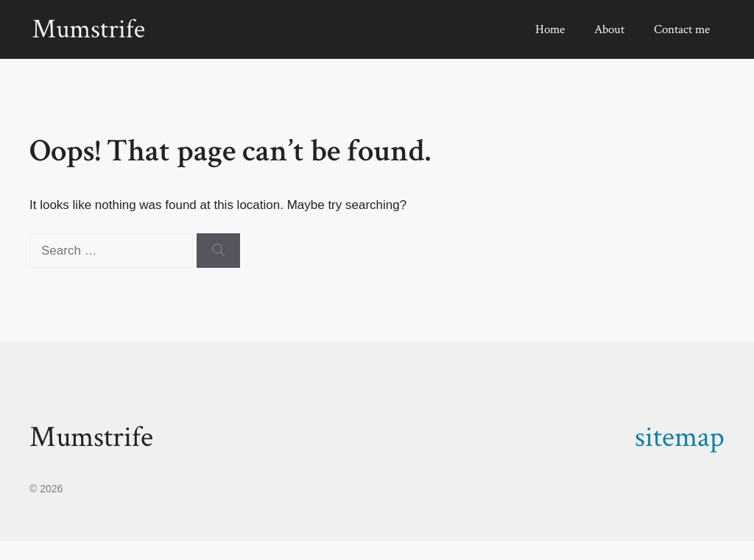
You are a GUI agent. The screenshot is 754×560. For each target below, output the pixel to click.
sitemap (680, 437)
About (609, 29)
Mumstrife (204, 29)
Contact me (682, 29)
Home (550, 29)
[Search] (218, 251)
